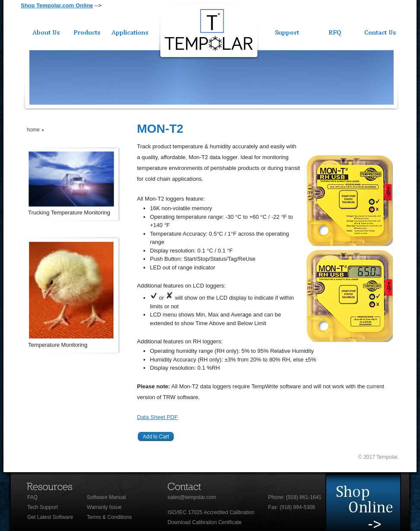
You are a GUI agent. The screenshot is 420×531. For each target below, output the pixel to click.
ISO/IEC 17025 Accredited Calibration (211, 512)
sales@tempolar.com (192, 497)
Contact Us (380, 31)
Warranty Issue (104, 507)
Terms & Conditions (109, 517)
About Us (43, 31)
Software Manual (106, 497)
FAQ (32, 497)
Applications (130, 31)
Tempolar (209, 32)
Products (88, 31)
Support (287, 31)
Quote (336, 31)
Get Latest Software (50, 517)
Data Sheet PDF (157, 417)
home (33, 130)
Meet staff (372, 502)
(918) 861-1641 (304, 497)
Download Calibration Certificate (205, 522)
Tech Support (43, 507)
